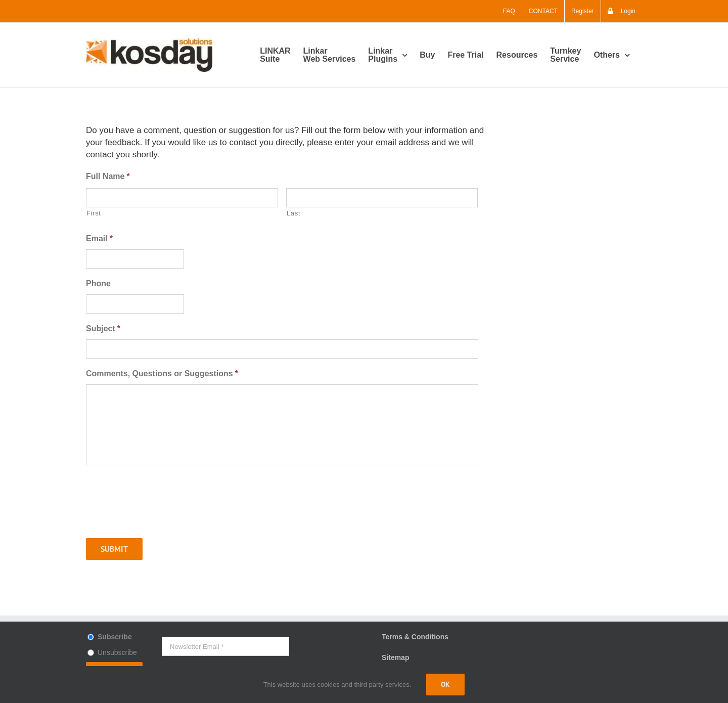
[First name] (182, 198)
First (94, 213)
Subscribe (115, 637)
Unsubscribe (117, 652)
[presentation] (163, 511)
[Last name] (382, 198)
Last (293, 213)
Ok (445, 684)
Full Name (108, 176)
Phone (98, 283)
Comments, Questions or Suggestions (162, 374)
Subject (103, 328)
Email (99, 238)
